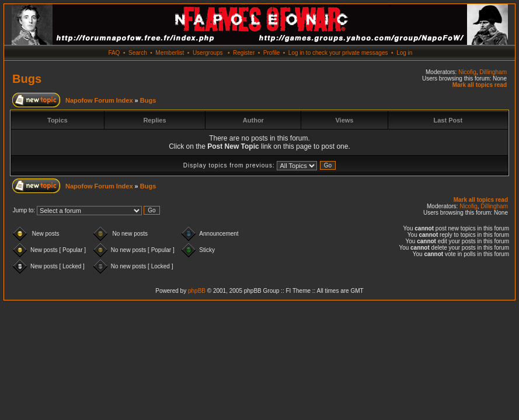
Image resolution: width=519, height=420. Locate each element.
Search (138, 53)
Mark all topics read (480, 85)
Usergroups (208, 53)
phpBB (197, 291)
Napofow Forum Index (99, 100)
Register (244, 53)
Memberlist (170, 53)
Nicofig (467, 72)
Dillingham (493, 72)
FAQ (114, 53)
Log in (404, 53)
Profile (271, 53)
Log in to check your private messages (338, 53)
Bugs (27, 79)
